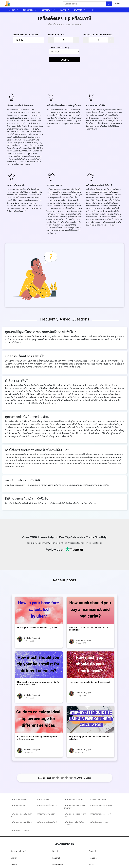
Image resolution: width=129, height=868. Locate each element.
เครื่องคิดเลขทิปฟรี (18, 805)
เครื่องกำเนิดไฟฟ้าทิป (19, 799)
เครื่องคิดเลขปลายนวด (99, 822)
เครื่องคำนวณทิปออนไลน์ (47, 822)
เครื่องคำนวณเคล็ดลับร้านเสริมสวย (74, 823)
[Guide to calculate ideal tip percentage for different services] (39, 720)
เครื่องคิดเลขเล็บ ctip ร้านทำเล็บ (75, 815)
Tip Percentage (56, 35)
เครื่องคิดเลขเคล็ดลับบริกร (47, 805)
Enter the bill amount (26, 35)
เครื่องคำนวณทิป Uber (46, 814)
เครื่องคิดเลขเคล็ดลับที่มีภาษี (22, 822)
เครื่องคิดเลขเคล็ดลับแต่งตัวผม (22, 815)
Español (56, 858)
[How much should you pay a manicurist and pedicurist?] (90, 610)
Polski (91, 865)
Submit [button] (65, 60)
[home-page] (8, 4)
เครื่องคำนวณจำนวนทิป (20, 831)
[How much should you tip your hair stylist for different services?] (39, 665)
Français (93, 858)
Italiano (14, 865)
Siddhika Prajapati (32, 638)
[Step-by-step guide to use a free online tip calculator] (90, 720)
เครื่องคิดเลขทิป (43, 799)
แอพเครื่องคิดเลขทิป (98, 799)
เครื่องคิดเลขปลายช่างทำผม (101, 805)
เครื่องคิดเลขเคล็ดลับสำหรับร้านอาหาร (75, 807)
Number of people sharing (97, 35)
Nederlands (58, 865)
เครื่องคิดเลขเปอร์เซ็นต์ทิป (74, 799)
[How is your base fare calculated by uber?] (39, 610)
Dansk (55, 851)
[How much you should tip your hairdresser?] (90, 665)
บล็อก (118, 4)
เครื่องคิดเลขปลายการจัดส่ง (101, 814)
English (14, 858)
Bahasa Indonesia (19, 851)
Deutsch (92, 851)
